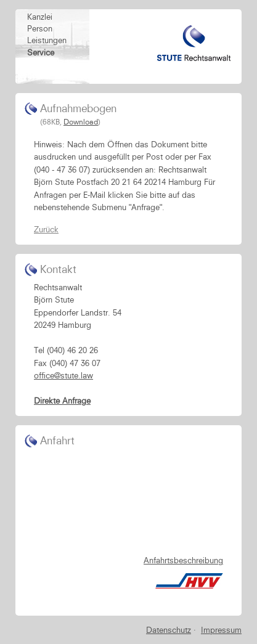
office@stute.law (63, 375)
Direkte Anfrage (62, 401)
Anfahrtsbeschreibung (183, 560)
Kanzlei (40, 17)
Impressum (221, 630)
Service (41, 52)
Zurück (46, 229)
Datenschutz (169, 630)
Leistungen (47, 40)
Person (40, 28)
